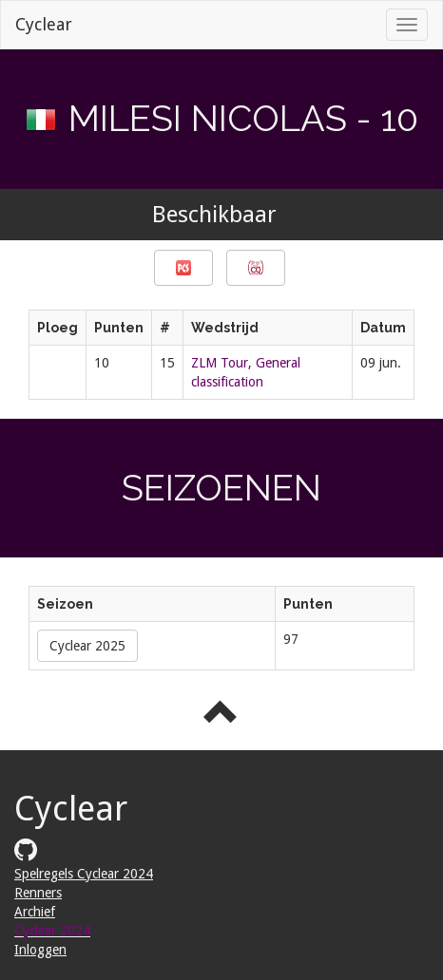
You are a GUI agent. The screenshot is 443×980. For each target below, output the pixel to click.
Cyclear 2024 (52, 931)
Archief (35, 912)
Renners (38, 893)
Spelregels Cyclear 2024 (84, 874)
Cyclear (44, 24)
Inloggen (40, 950)
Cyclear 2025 (87, 646)
